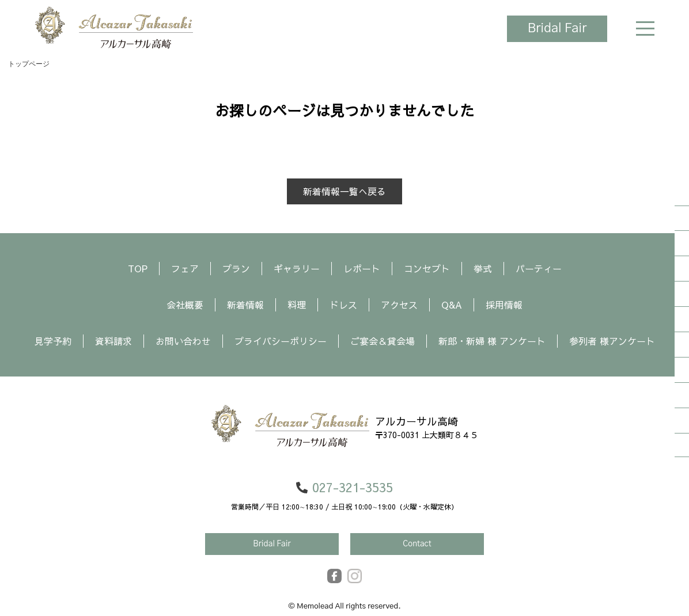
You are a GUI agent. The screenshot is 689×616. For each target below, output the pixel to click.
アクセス (399, 305)
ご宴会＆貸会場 (383, 341)
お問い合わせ (183, 341)
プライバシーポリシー (281, 341)
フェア (185, 268)
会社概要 (185, 305)
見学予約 (53, 341)
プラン (236, 268)
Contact (417, 544)
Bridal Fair (557, 29)
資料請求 (113, 341)
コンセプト (427, 268)
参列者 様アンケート (612, 341)
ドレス (343, 305)
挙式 (483, 268)
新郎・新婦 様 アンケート (492, 341)
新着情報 (245, 305)
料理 (297, 305)
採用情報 (504, 305)
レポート (362, 268)
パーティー (539, 268)
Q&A (452, 305)
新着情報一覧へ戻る (344, 191)
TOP (138, 268)
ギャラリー (297, 268)
